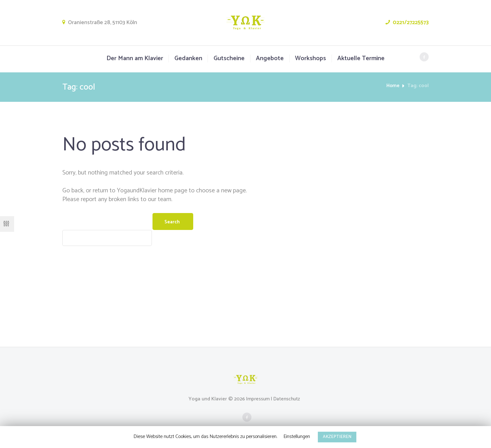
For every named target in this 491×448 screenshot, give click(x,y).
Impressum (257, 400)
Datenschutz (288, 400)
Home (393, 86)
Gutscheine (229, 59)
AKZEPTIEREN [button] (337, 437)
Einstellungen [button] (297, 437)
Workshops (310, 59)
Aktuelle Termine (361, 59)
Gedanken (188, 59)
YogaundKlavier (137, 191)
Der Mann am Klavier (135, 59)
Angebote (270, 59)
